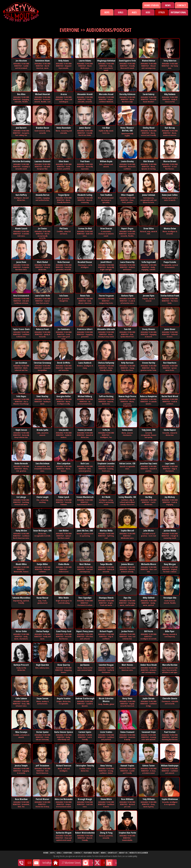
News (168, 5)
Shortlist (112, 853)
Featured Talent (91, 853)
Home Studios (152, 5)
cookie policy (133, 856)
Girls (121, 12)
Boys (107, 12)
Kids (148, 12)
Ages (134, 12)
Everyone (68, 853)
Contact (182, 5)
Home (46, 853)
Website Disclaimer (139, 853)
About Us (123, 853)
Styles (162, 12)
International (178, 12)
